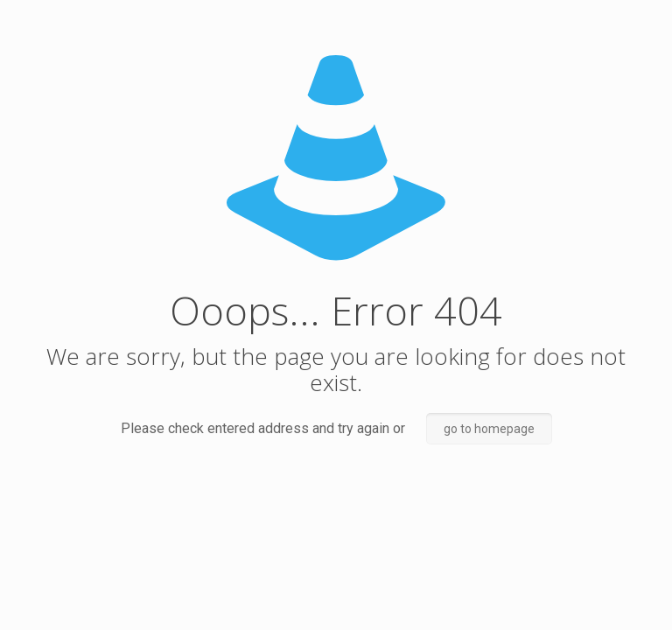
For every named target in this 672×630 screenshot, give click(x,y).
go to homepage (489, 429)
